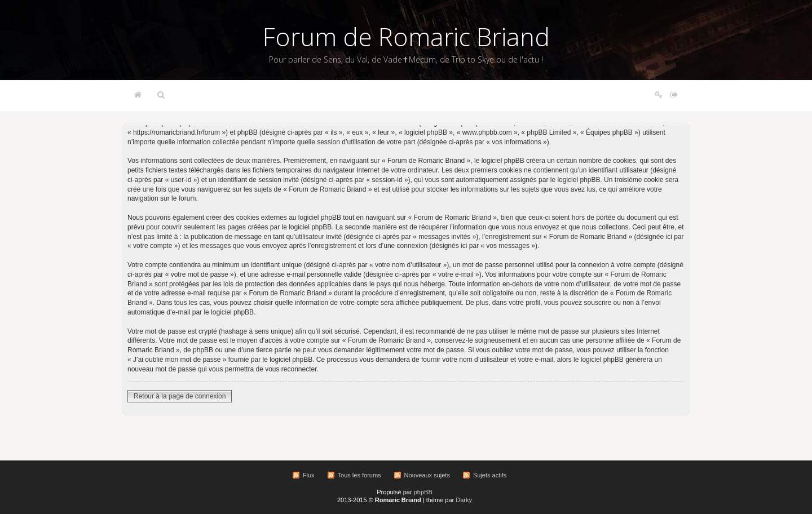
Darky (464, 500)
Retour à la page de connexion (180, 396)
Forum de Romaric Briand (406, 37)
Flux (309, 475)
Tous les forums (359, 475)
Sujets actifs (490, 475)
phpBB (423, 492)
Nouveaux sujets (427, 475)
